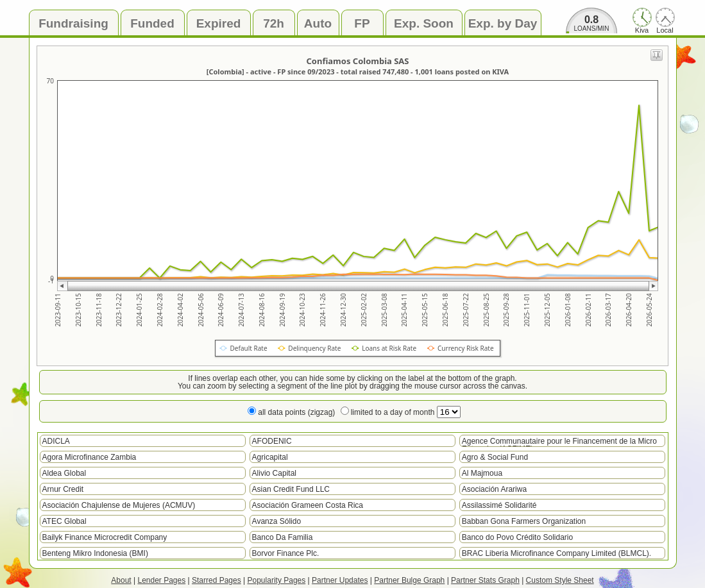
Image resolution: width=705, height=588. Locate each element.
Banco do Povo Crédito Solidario (517, 537)
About (121, 580)
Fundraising (73, 23)
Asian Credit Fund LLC (291, 489)
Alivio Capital (274, 473)
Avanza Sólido (277, 521)
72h (274, 23)
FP (362, 23)
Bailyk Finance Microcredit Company (105, 537)
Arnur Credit (63, 489)
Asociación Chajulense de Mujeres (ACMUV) (119, 505)
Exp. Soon (424, 23)
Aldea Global (64, 473)
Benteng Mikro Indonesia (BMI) (95, 553)
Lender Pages (161, 580)
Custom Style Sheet (560, 580)
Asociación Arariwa (494, 489)
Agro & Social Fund (495, 457)
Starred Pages (217, 580)
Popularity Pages (277, 580)
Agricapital (270, 457)
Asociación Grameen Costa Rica (308, 505)
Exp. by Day (503, 23)
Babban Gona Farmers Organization (524, 521)
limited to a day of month (406, 412)
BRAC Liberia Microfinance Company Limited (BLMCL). (556, 553)
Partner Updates (340, 580)
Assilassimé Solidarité (499, 505)
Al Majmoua (482, 473)
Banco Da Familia (283, 537)
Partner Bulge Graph (409, 580)
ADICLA (56, 441)
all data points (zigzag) (296, 412)
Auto (318, 23)
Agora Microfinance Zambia (89, 457)
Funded (152, 23)
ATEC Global (64, 521)
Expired (219, 23)
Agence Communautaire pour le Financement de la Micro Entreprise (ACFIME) (559, 442)
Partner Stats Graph (485, 580)
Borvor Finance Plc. (286, 553)
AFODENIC (272, 441)
